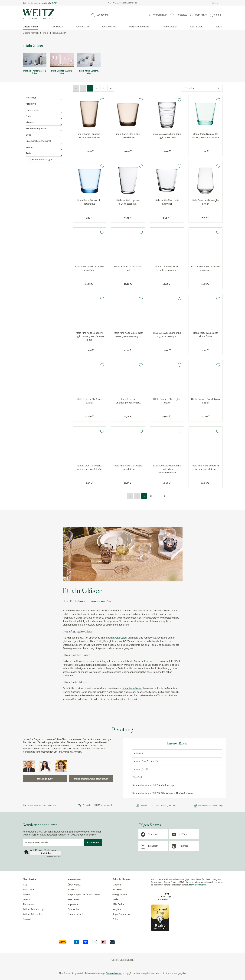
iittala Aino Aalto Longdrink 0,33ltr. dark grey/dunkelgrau (167, 469)
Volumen (44, 147)
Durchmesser (44, 110)
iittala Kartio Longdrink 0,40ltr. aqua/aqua (167, 268)
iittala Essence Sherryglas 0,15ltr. (167, 401)
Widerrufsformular (32, 914)
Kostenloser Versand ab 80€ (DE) (42, 3)
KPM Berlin (118, 904)
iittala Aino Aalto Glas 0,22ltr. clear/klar (90, 268)
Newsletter (73, 899)
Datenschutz (74, 909)
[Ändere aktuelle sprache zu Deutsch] (213, 3)
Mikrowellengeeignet (44, 129)
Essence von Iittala (154, 661)
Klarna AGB (29, 890)
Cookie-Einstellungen (122, 960)
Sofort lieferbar (42, 160)
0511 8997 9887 (45, 779)
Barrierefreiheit (75, 914)
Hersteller (44, 98)
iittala (115, 899)
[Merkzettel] (178, 15)
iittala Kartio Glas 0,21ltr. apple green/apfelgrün (89, 467)
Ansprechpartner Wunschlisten (84, 895)
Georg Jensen (120, 895)
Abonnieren (93, 842)
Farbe (44, 116)
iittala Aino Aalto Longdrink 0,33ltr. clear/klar (167, 136)
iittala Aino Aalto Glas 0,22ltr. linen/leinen (128, 467)
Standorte (73, 890)
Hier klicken (46, 853)
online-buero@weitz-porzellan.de (91, 779)
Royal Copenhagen (122, 914)
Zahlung (27, 895)
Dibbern (117, 885)
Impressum (73, 904)
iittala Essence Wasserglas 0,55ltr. (205, 202)
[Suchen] (91, 15)
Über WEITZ (74, 885)
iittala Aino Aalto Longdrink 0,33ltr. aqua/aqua (167, 335)
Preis (44, 153)
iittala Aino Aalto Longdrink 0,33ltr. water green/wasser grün (89, 336)
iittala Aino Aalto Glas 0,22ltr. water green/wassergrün (128, 335)
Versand (27, 899)
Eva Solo (117, 890)
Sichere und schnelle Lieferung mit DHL (158, 806)
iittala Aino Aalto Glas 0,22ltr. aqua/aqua (205, 268)
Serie (44, 135)
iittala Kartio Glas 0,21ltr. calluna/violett (206, 335)
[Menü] (174, 891)
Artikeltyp (44, 104)
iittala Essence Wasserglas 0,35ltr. (128, 268)
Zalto (115, 919)
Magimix (117, 909)
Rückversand (29, 904)
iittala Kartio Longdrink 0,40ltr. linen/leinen (89, 136)
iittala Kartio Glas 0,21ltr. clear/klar (167, 202)
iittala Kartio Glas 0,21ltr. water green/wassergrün (206, 136)
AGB (25, 885)
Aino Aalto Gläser (118, 638)
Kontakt (27, 919)
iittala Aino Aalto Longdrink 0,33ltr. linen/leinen (206, 467)
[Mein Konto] (198, 15)
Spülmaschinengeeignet (44, 141)
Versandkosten (114, 973)
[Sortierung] (202, 88)
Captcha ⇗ (54, 857)
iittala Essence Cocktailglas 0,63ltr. (206, 401)
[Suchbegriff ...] (119, 15)
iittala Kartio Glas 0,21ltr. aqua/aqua (89, 202)
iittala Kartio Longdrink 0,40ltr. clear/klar (128, 202)
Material (44, 122)
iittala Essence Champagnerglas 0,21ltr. (128, 401)
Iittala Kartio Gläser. (132, 688)
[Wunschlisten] (157, 15)
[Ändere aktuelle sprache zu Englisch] (218, 3)
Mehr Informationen (198, 885)
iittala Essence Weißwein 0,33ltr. (89, 401)
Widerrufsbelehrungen (34, 909)
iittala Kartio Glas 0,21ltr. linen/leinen (128, 136)
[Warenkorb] (216, 15)
